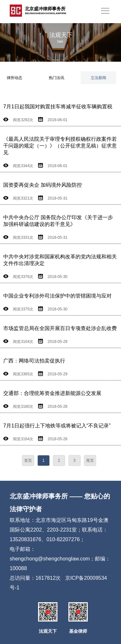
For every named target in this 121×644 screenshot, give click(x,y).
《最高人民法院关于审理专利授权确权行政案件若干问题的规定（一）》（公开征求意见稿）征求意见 (60, 146)
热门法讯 (56, 78)
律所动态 (15, 78)
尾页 (90, 461)
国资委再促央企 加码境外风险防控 (43, 185)
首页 (28, 461)
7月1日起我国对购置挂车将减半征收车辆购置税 (58, 107)
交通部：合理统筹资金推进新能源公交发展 (52, 393)
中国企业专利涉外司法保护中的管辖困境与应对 (57, 296)
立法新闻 (98, 78)
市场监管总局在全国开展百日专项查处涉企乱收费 (60, 328)
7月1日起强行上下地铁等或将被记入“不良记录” (57, 426)
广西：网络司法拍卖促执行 (34, 361)
